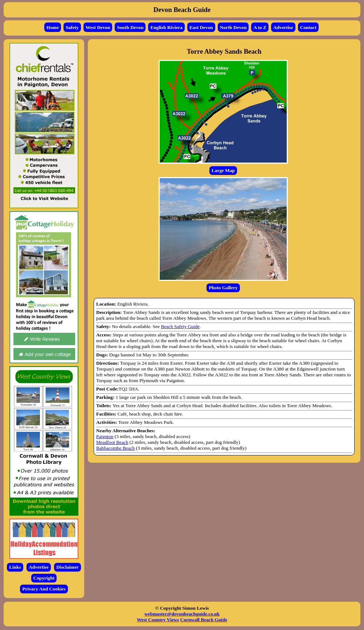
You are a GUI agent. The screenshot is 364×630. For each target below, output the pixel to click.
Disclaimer (67, 567)
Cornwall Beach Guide (204, 620)
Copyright (44, 578)
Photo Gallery (223, 288)
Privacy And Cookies (44, 589)
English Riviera (166, 27)
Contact (308, 27)
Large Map (223, 170)
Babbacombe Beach (115, 448)
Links (15, 567)
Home (53, 27)
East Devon (201, 27)
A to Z (260, 27)
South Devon (130, 27)
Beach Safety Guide (180, 326)
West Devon (98, 27)
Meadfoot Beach (112, 442)
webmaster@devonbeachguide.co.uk (182, 614)
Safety (72, 27)
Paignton (105, 436)
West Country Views (158, 620)
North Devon (233, 27)
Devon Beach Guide (182, 10)
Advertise (283, 27)
